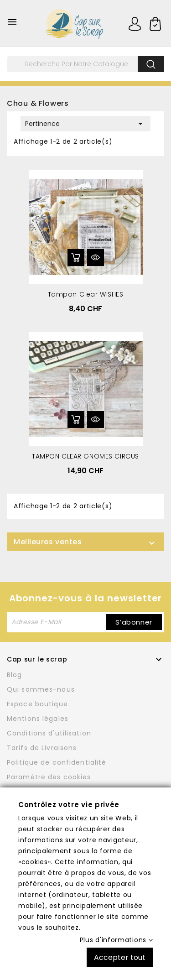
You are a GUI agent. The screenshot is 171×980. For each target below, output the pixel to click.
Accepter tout (120, 957)
